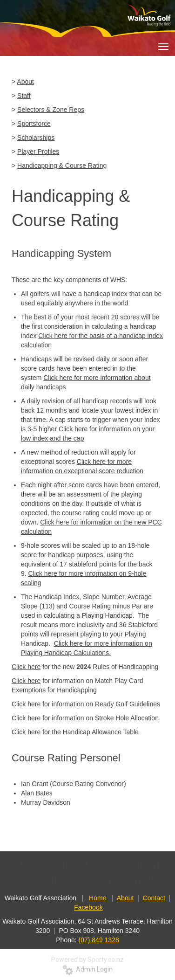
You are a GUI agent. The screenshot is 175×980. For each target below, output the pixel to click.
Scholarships (36, 138)
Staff (24, 96)
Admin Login (88, 969)
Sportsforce (34, 124)
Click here (26, 667)
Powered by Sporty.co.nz (87, 959)
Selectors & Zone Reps (51, 110)
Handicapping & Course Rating (62, 166)
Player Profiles (38, 152)
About (25, 82)
